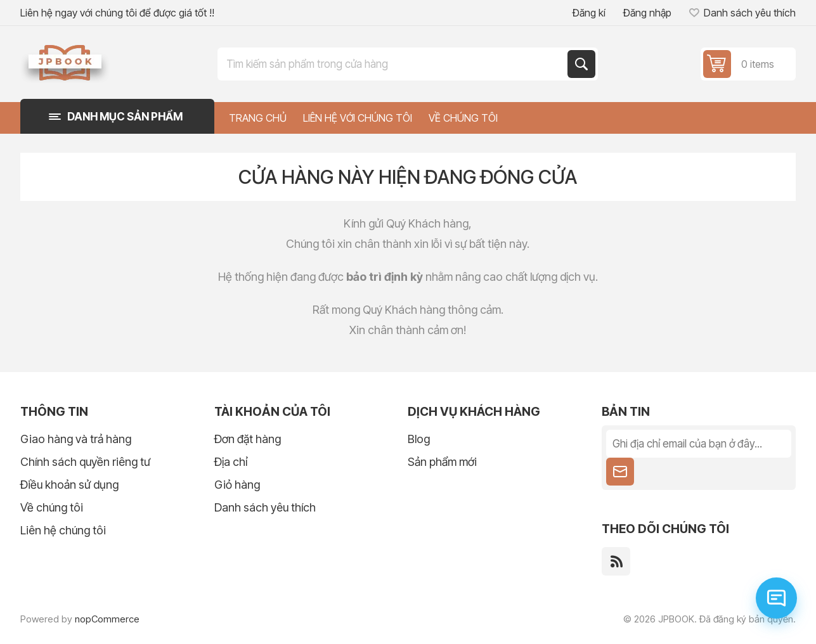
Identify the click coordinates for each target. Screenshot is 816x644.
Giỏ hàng (237, 485)
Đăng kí (589, 13)
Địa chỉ (231, 462)
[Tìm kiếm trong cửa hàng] (394, 64)
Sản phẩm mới (442, 462)
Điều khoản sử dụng (69, 485)
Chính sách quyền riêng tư (85, 462)
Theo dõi (620, 472)
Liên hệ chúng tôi (63, 530)
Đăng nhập (647, 13)
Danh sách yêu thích (265, 507)
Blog (419, 439)
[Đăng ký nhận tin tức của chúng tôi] (699, 444)
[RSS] (616, 561)
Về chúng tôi (52, 507)
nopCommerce (107, 619)
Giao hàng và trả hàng (76, 439)
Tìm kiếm (581, 64)
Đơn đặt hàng (248, 439)
